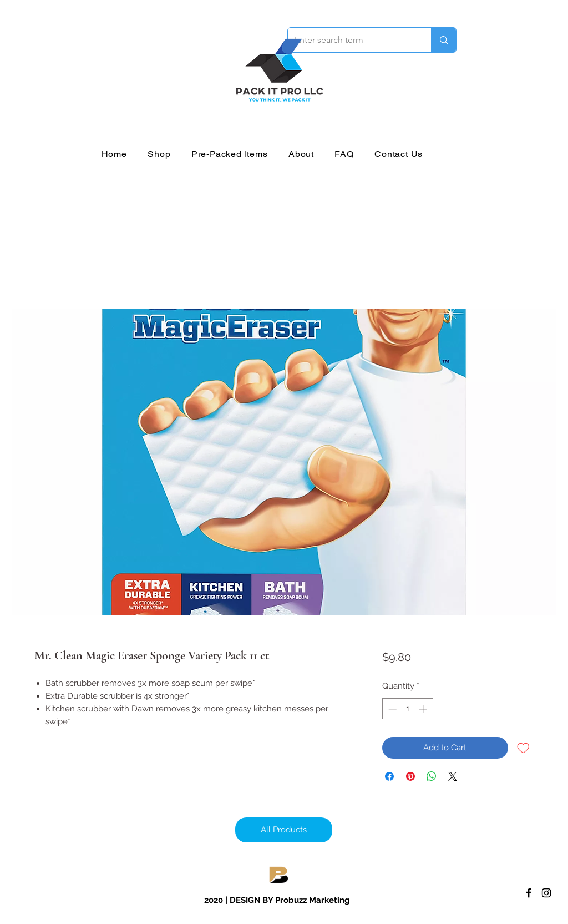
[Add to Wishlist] (523, 748)
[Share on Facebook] (389, 776)
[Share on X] (453, 776)
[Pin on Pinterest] (410, 776)
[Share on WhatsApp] (432, 776)
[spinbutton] (407, 709)
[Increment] (424, 709)
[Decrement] (391, 709)
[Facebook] (529, 893)
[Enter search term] (351, 40)
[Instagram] (546, 893)
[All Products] (284, 830)
